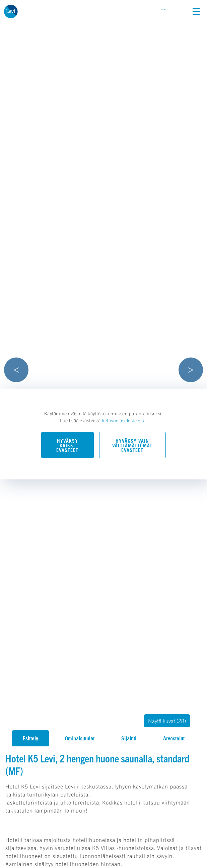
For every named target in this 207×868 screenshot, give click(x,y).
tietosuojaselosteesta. (124, 420)
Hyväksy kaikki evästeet (67, 446)
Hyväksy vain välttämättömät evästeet (132, 446)
